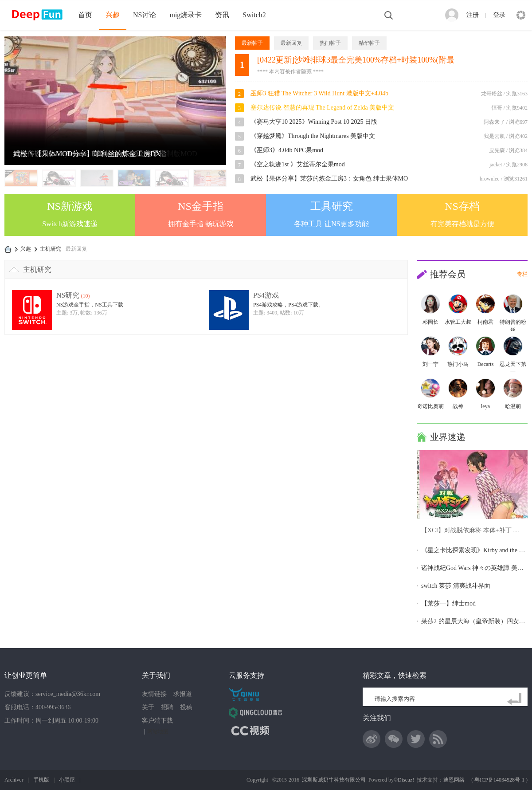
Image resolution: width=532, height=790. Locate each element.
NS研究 (68, 295)
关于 (148, 707)
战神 (458, 406)
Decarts (486, 364)
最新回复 (76, 249)
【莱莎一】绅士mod (448, 603)
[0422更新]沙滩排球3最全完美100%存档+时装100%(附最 (356, 60)
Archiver (14, 780)
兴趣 (113, 15)
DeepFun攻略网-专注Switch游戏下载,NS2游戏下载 (8, 249)
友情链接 (154, 694)
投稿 (186, 707)
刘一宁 (430, 364)
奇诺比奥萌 (430, 406)
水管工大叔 (458, 322)
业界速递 (448, 437)
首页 (85, 15)
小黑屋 (67, 780)
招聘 (167, 707)
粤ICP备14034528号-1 (499, 780)
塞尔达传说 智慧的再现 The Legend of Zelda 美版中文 (322, 108)
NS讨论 (145, 15)
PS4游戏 (266, 295)
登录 (499, 15)
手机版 (41, 780)
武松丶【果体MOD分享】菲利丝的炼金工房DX (87, 154)
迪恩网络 (454, 780)
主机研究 (37, 269)
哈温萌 (513, 406)
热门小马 (458, 364)
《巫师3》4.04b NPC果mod (287, 150)
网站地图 (158, 731)
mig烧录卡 (186, 15)
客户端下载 (157, 721)
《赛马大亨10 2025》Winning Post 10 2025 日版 (314, 122)
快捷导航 (521, 15)
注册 (473, 15)
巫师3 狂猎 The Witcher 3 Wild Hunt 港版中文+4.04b (319, 93)
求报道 (183, 694)
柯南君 (485, 322)
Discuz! (406, 780)
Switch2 (254, 15)
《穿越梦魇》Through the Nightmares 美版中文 (313, 136)
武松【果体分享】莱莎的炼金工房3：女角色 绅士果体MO (329, 179)
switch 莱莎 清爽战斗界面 (456, 586)
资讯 (222, 15)
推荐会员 (448, 274)
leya (485, 406)
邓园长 (430, 322)
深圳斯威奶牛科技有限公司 (334, 780)
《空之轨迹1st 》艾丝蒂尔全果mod (298, 164)
